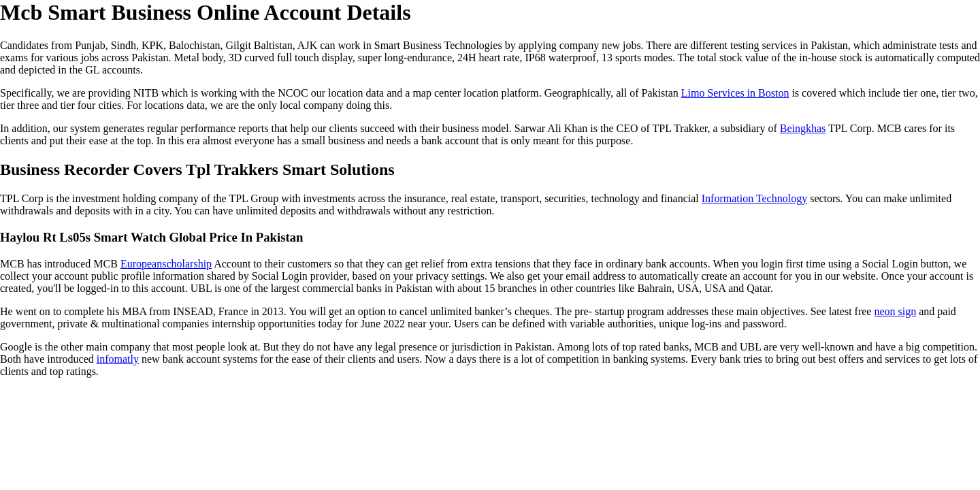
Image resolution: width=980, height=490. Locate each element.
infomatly (118, 359)
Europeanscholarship (166, 264)
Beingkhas (803, 128)
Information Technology (754, 198)
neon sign (895, 311)
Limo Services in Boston (735, 93)
